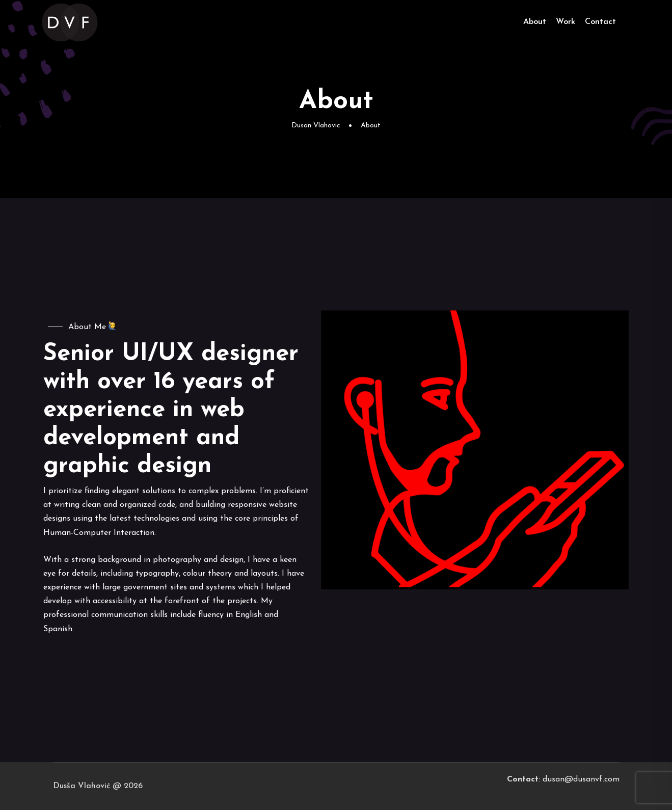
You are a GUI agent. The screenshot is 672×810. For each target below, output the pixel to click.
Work (566, 22)
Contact (600, 22)
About (535, 22)
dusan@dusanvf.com (581, 779)
